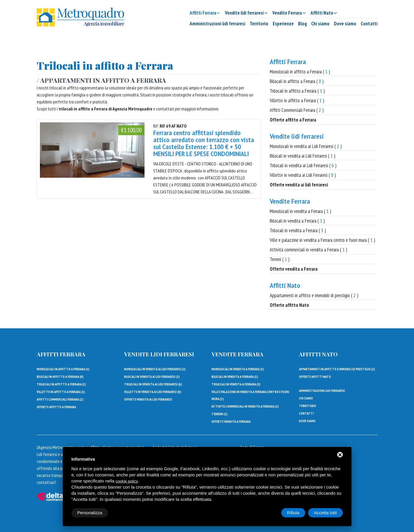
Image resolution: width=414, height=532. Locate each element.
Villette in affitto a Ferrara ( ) (297, 101)
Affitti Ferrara (288, 62)
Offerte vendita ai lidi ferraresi (148, 399)
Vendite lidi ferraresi (297, 136)
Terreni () (220, 414)
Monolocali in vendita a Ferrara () (238, 369)
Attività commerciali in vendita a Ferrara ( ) (309, 250)
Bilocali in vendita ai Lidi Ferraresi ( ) (303, 156)
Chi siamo (320, 24)
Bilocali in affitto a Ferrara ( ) (297, 81)
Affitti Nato (285, 285)
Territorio (259, 24)
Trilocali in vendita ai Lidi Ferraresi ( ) (303, 165)
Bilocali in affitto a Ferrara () (60, 377)
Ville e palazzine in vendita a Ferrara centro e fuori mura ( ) (323, 240)
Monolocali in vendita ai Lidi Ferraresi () (155, 369)
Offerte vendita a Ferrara (231, 421)
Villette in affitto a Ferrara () (61, 392)
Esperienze (283, 24)
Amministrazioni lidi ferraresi (217, 24)
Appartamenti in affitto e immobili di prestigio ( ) (314, 295)
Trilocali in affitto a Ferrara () (61, 384)
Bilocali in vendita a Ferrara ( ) (297, 221)
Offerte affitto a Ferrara (56, 407)
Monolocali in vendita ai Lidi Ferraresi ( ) (306, 146)
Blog (302, 24)
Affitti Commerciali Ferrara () (60, 399)
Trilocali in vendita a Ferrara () (236, 384)
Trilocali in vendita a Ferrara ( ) (298, 230)
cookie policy (127, 481)
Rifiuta (293, 513)
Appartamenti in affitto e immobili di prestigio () (337, 369)
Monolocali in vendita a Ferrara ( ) (301, 211)
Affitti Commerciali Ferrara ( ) (297, 110)
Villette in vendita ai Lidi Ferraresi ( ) (303, 175)
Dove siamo (345, 24)
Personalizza (90, 513)
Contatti (369, 24)
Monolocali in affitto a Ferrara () (63, 369)
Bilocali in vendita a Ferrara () (235, 377)
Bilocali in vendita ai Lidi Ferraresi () (152, 377)
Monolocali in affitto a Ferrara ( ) (300, 72)
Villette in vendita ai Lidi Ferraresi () (153, 392)
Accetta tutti (325, 513)
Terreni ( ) (280, 259)
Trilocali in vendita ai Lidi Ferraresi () (153, 384)
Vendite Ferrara (290, 201)
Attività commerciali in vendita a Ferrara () (245, 406)
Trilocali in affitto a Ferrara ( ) (297, 91)
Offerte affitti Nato (315, 377)
